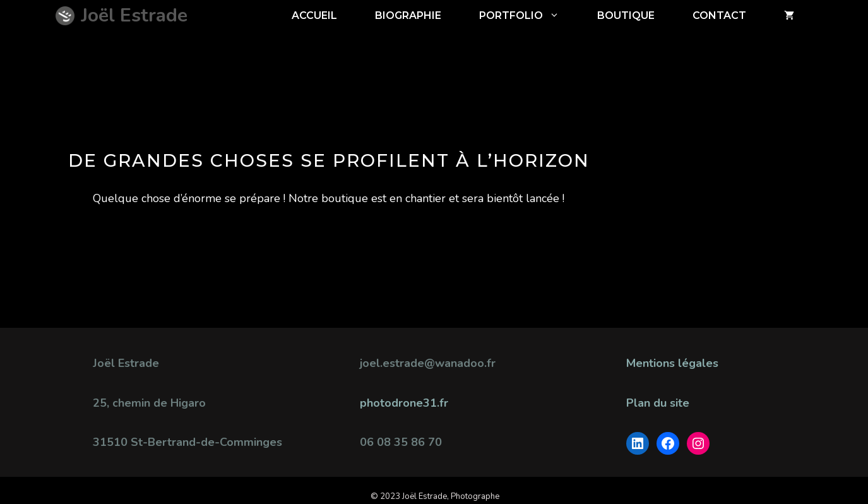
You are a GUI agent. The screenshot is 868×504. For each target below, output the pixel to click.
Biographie (408, 15)
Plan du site (658, 403)
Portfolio (529, 16)
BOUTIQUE (626, 15)
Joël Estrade (134, 15)
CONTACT (719, 15)
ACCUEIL (314, 15)
